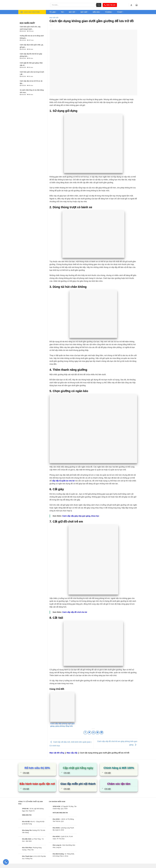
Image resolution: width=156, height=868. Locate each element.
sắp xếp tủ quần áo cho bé (63, 481)
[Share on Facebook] (85, 733)
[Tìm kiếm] (99, 5)
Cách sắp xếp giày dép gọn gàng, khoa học (81, 516)
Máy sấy (73, 12)
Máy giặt (85, 12)
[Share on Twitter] (89, 733)
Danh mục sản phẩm (30, 12)
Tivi (63, 12)
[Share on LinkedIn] (102, 733)
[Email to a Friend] (93, 733)
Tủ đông (109, 12)
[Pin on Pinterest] (97, 733)
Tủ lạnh (53, 12)
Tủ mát (120, 12)
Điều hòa (97, 12)
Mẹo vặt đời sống (57, 753)
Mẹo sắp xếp (54, 18)
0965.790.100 (110, 5)
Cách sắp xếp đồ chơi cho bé (75, 612)
